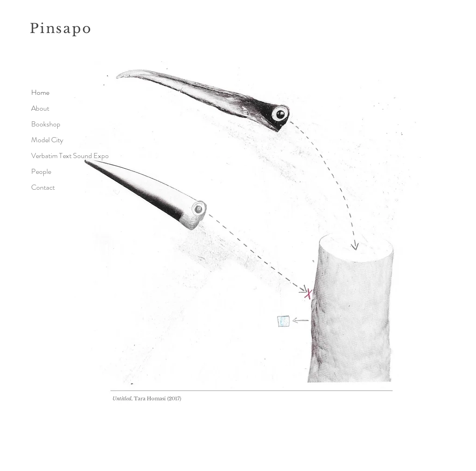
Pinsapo (61, 29)
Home (40, 92)
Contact (43, 187)
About (40, 108)
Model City (47, 140)
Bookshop (46, 124)
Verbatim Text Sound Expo (63, 156)
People (41, 171)
